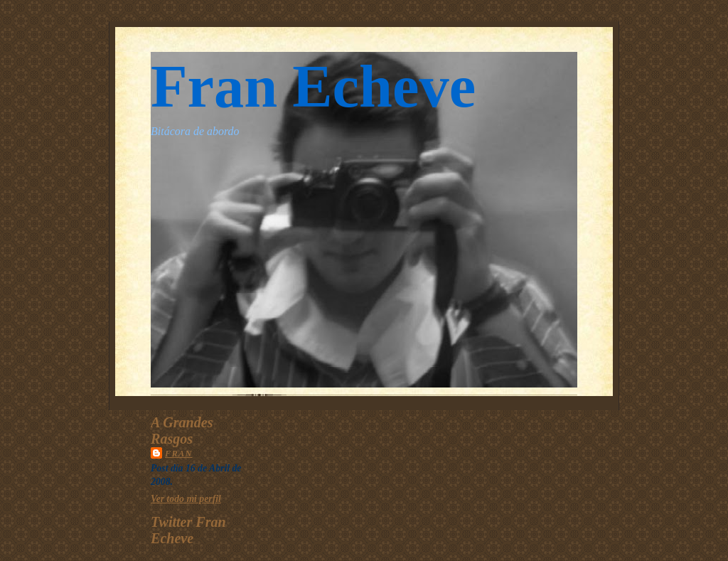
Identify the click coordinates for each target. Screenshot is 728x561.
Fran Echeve (313, 86)
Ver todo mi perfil (186, 499)
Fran (179, 454)
